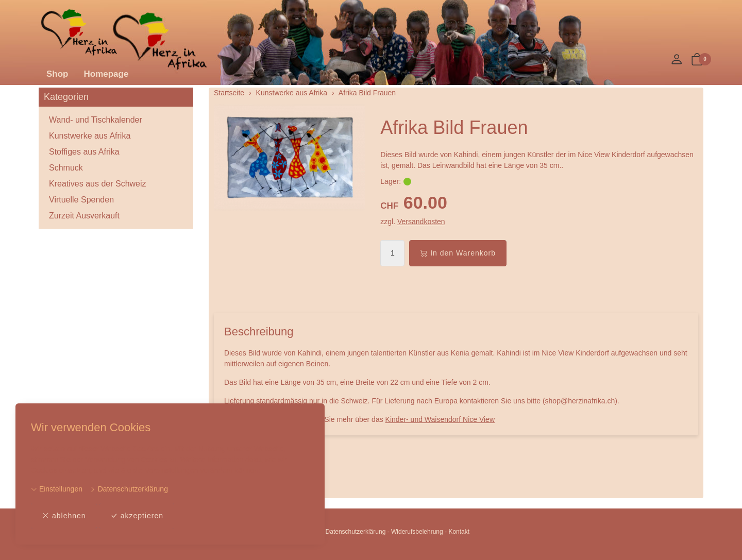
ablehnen (64, 516)
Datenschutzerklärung (129, 489)
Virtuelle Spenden (81, 200)
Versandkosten (421, 222)
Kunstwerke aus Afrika (90, 136)
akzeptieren (137, 516)
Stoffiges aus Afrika (84, 152)
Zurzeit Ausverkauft (84, 216)
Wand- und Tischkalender (96, 120)
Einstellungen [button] (57, 489)
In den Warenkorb (458, 253)
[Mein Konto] (677, 60)
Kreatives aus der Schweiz (98, 184)
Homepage (106, 74)
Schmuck (66, 168)
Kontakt (459, 532)
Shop (57, 74)
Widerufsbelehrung (417, 532)
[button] (697, 60)
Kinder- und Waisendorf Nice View (440, 419)
